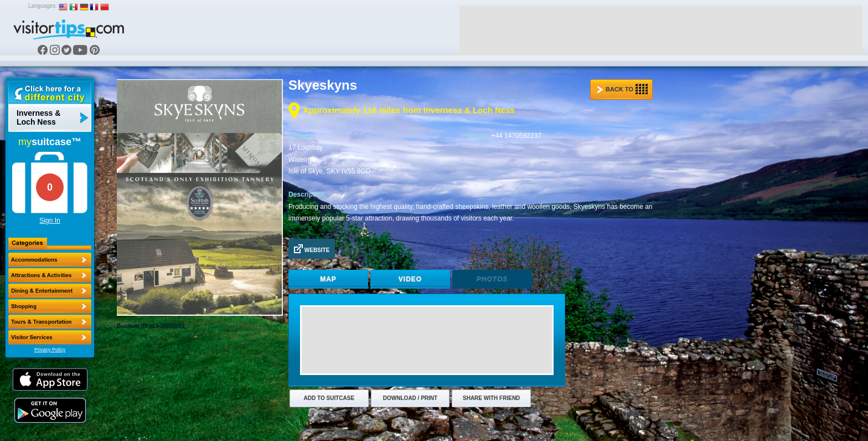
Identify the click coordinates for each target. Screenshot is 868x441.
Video (410, 279)
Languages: (43, 6)
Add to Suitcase (329, 398)
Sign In (50, 221)
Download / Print (410, 398)
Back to (622, 89)
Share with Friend (491, 398)
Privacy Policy (50, 350)
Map (328, 279)
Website (312, 249)
